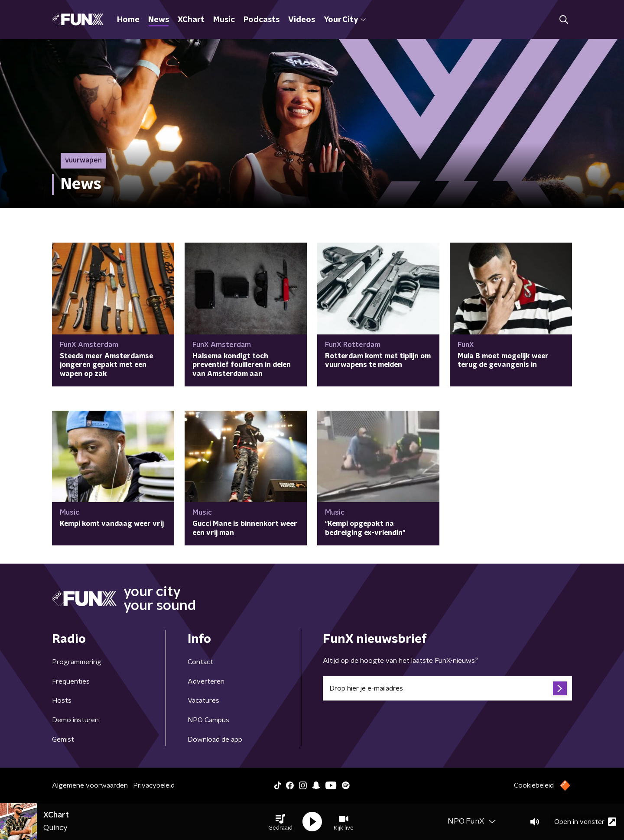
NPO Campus (208, 720)
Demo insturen (75, 720)
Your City (345, 20)
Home (128, 20)
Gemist (63, 739)
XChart (191, 20)
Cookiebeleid (534, 785)
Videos (302, 20)
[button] (280, 822)
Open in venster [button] (585, 822)
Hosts (62, 701)
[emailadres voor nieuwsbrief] (447, 688)
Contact (200, 662)
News (159, 20)
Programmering (77, 662)
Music (224, 20)
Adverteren (206, 681)
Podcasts (262, 20)
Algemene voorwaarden (90, 785)
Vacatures (203, 701)
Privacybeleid (154, 785)
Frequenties (71, 681)
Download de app (215, 739)
